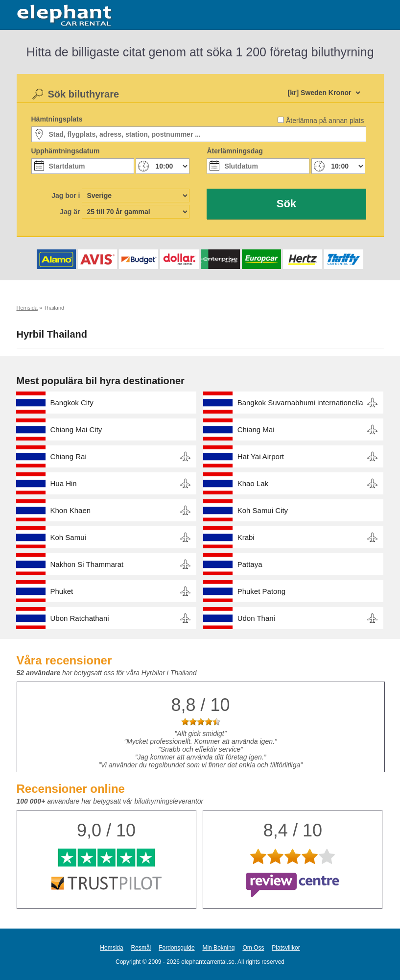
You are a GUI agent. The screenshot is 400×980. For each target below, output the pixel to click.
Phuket (62, 591)
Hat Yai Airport (261, 456)
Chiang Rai (69, 456)
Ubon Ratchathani (80, 618)
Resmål (141, 948)
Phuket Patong (261, 591)
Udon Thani (256, 618)
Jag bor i (66, 196)
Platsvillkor (286, 948)
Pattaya (250, 564)
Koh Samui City (263, 510)
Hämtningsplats (57, 119)
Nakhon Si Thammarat (87, 564)
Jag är (70, 212)
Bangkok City (72, 403)
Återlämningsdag (235, 151)
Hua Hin (64, 483)
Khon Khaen (71, 510)
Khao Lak (253, 483)
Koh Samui (68, 537)
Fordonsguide (176, 948)
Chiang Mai (256, 429)
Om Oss (253, 948)
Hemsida (111, 948)
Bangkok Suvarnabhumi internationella (300, 403)
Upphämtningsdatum (66, 151)
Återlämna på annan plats (325, 121)
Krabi (246, 537)
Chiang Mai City (76, 429)
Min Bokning (218, 948)
